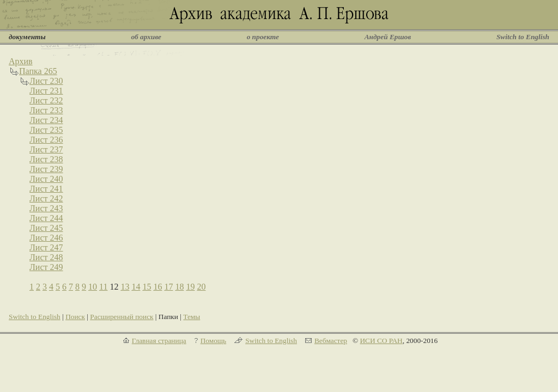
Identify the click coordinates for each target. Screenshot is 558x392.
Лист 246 (46, 238)
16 (157, 287)
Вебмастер (331, 341)
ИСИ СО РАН (381, 341)
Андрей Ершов (388, 37)
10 (93, 287)
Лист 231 (46, 91)
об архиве (146, 37)
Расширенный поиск (122, 317)
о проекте (263, 37)
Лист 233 (46, 110)
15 (147, 287)
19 (190, 287)
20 (201, 287)
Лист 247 (46, 247)
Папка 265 (38, 71)
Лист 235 (46, 130)
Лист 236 (46, 140)
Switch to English (523, 37)
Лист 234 (46, 120)
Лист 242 (46, 198)
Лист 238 (46, 159)
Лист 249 (46, 267)
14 (136, 287)
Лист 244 (46, 218)
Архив (21, 61)
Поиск (75, 317)
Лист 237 (46, 149)
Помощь (213, 341)
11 (103, 287)
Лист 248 (46, 257)
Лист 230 (46, 81)
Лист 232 (46, 100)
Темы (192, 317)
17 (168, 287)
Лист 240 (46, 179)
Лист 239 (46, 169)
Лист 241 (46, 189)
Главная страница (159, 341)
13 (125, 287)
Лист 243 (46, 208)
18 (179, 287)
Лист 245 (46, 228)
